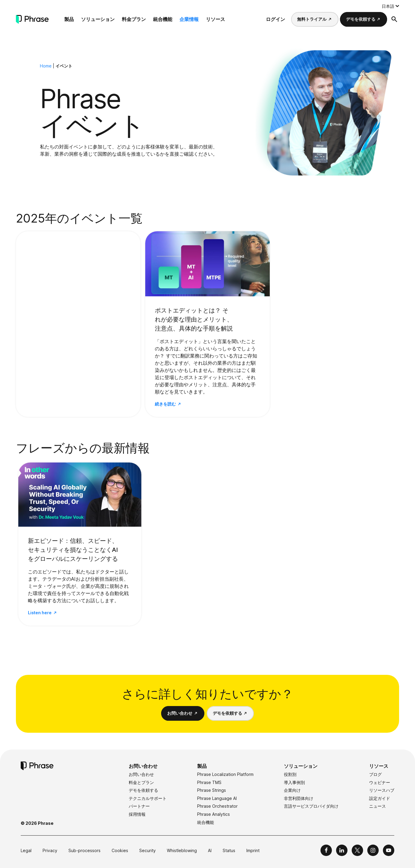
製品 (69, 19)
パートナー (139, 806)
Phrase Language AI (217, 798)
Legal (26, 850)
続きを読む (165, 404)
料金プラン (134, 19)
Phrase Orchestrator (217, 806)
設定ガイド (380, 798)
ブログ (375, 774)
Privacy (50, 850)
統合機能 (163, 19)
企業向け (292, 790)
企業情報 (189, 19)
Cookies (120, 850)
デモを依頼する (361, 19)
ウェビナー (380, 782)
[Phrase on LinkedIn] (342, 850)
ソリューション (98, 19)
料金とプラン (141, 782)
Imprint (253, 850)
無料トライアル (312, 19)
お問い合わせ (180, 713)
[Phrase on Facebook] (326, 850)
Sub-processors (84, 850)
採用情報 (137, 814)
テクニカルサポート (148, 798)
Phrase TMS (209, 782)
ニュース (377, 806)
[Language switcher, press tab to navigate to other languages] (390, 6)
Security (147, 850)
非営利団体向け (299, 798)
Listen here (40, 613)
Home (46, 66)
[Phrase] (32, 19)
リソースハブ (382, 790)
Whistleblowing (182, 850)
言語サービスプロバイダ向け (311, 806)
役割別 (290, 774)
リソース (215, 19)
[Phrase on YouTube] (389, 850)
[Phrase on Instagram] (373, 850)
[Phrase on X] (357, 850)
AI (210, 850)
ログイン (275, 19)
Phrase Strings (212, 790)
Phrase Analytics (214, 814)
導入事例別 (294, 782)
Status (229, 850)
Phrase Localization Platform (225, 774)
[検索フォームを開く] (394, 19)
